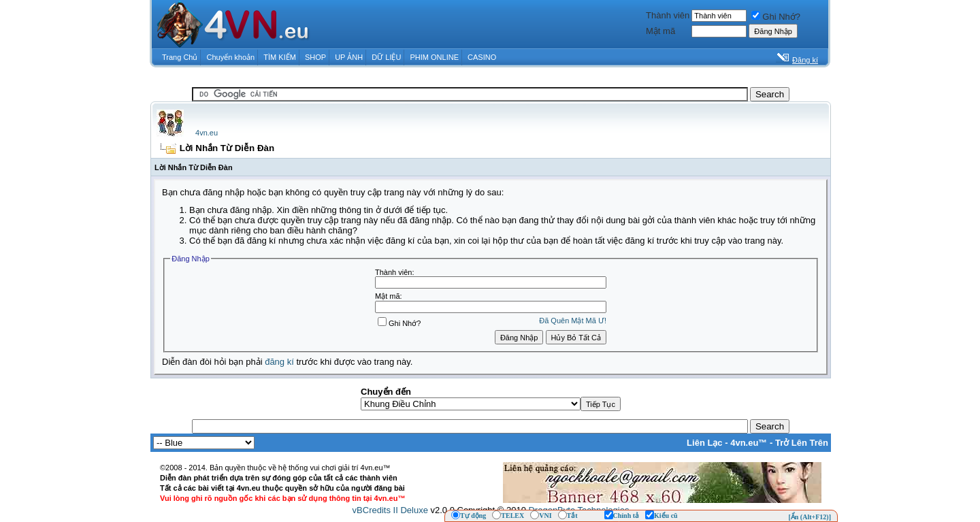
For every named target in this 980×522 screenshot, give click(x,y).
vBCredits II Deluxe (390, 510)
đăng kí (279, 362)
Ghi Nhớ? (776, 17)
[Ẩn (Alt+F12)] (810, 517)
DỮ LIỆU (386, 57)
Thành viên (668, 15)
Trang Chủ (180, 57)
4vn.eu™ (749, 443)
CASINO (482, 57)
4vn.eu (207, 133)
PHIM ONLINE (434, 57)
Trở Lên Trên (802, 443)
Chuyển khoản (231, 57)
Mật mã (660, 31)
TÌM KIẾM (280, 57)
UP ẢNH (349, 57)
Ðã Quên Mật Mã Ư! (573, 321)
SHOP (315, 57)
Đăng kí (805, 60)
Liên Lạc (705, 443)
